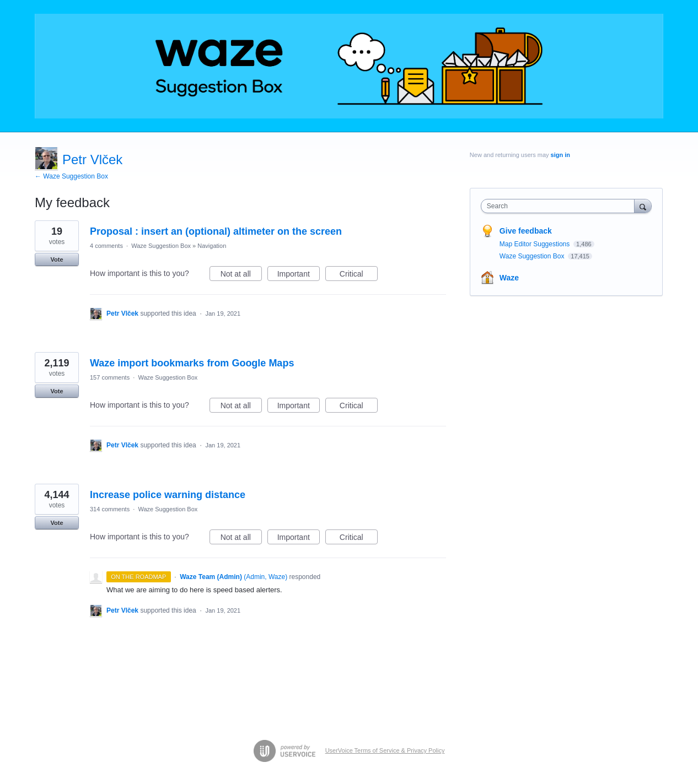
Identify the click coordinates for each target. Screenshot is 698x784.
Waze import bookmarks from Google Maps (192, 363)
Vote (57, 259)
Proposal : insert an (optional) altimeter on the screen (216, 231)
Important (299, 275)
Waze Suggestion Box (161, 246)
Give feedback (526, 231)
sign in (560, 155)
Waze (509, 278)
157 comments (110, 377)
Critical (359, 275)
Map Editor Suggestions (536, 244)
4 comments (106, 246)
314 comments (110, 509)
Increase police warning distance (168, 495)
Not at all (241, 275)
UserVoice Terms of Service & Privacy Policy (385, 750)
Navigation (212, 246)
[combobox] (560, 206)
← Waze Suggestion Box (71, 176)
